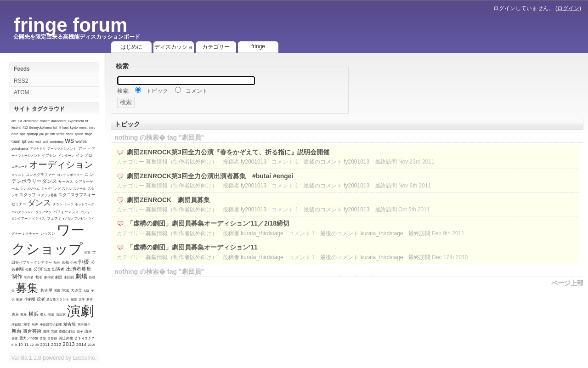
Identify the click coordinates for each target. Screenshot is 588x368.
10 (20, 345)
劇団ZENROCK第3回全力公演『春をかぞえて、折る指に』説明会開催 (228, 152)
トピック (157, 91)
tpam (16, 142)
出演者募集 (79, 269)
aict (14, 121)
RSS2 (21, 81)
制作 (17, 277)
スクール (79, 189)
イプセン (49, 155)
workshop (57, 142)
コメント (197, 91)
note (15, 134)
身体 (15, 338)
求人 (43, 314)
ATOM (22, 92)
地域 (65, 291)
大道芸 (76, 291)
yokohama (20, 149)
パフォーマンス (66, 212)
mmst (83, 127)
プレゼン (80, 218)
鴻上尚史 (66, 338)
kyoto (74, 127)
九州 (57, 263)
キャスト (18, 175)
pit (47, 134)
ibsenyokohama (41, 127)
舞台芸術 (32, 331)
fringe (258, 46)
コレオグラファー (40, 175)
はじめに (131, 47)
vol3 (45, 142)
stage (88, 134)
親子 (80, 331)
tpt (24, 142)
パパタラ (18, 212)
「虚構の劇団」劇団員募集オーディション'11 (192, 247)
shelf (70, 134)
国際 (57, 291)
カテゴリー (216, 47)
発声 (35, 325)
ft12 (25, 127)
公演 (38, 269)
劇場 (81, 276)
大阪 (86, 291)
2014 (81, 344)
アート (84, 148)
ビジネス (39, 218)
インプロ (84, 155)
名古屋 (46, 290)
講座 (88, 331)
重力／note (28, 338)
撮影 (74, 299)
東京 (15, 314)
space (79, 134)
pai (42, 134)
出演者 (58, 269)
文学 (82, 299)
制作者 (29, 277)
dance (45, 121)
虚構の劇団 (67, 331)
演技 (26, 325)
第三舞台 (84, 325)
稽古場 (70, 324)
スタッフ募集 (47, 195)
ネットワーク (85, 204)
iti (60, 127)
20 (37, 345)
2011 (45, 345)
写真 (47, 269)
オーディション (61, 164)
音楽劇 (52, 338)
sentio (61, 134)
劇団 (59, 277)
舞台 (17, 331)
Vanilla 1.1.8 (26, 358)
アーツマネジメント (62, 149)
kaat (65, 127)
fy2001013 (254, 162)
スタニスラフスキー (77, 195)
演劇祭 (16, 325)
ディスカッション (174, 48)
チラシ (58, 204)
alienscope (31, 121)
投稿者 (231, 162)
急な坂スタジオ (58, 299)
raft (52, 134)
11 (26, 345)
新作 (90, 299)
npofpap (32, 134)
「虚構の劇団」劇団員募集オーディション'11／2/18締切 (208, 223)
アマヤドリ (38, 149)
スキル (67, 189)
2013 (68, 344)
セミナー (19, 204)
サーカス (66, 182)
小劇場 (30, 299)
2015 (91, 345)
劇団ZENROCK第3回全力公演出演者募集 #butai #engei (210, 176)
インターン (66, 156)
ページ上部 (567, 283)
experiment (76, 121)
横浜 (34, 314)
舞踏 (46, 331)
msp (92, 127)
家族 (19, 299)
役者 (41, 299)
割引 (39, 277)
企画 (73, 263)
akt (20, 121)
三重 (87, 252)
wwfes (81, 142)
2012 (56, 344)
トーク (69, 204)
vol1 (31, 142)
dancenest (59, 121)
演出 (51, 314)
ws (69, 140)
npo (23, 134)
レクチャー (31, 234)
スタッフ (28, 195)
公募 (28, 269)
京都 (65, 263)
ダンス (39, 203)
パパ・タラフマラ (39, 212)
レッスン (48, 234)
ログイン (568, 8)
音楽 (43, 338)
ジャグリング (51, 189)
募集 (27, 288)
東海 (23, 314)
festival (16, 127)
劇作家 (49, 277)
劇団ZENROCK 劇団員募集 (168, 200)
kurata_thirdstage (262, 233)
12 (32, 345)
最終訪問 (386, 162)
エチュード (20, 167)
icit (55, 127)
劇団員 (69, 277)
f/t (87, 121)
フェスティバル (60, 218)
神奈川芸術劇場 (51, 325)
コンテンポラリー (70, 175)
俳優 (84, 262)
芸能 (54, 331)
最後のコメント (323, 162)
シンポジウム (30, 189)
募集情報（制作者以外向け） (181, 162)
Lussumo (84, 358)
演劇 (80, 311)
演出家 (61, 314)
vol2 (38, 142)
